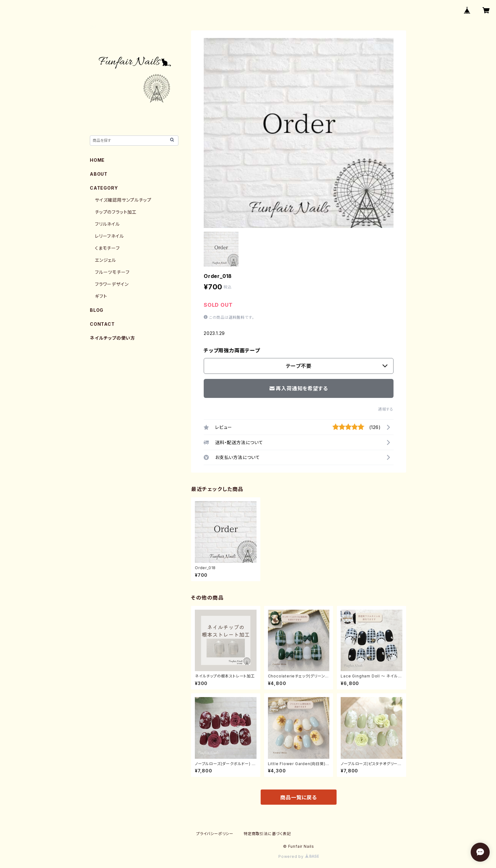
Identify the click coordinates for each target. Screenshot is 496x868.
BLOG (97, 310)
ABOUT (99, 174)
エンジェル (105, 260)
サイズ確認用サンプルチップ (123, 200)
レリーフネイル (109, 236)
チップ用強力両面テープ (232, 350)
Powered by (299, 856)
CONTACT (102, 324)
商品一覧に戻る (299, 797)
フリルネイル (107, 224)
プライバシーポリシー (215, 834)
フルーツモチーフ (112, 272)
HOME (97, 160)
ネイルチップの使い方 (112, 338)
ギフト (101, 296)
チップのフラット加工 (116, 212)
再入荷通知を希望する (299, 388)
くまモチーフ (107, 248)
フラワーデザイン (112, 284)
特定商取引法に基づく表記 (267, 834)
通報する (386, 409)
